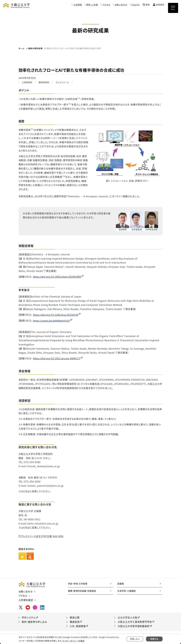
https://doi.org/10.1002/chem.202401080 (57, 276)
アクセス (106, 5)
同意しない (135, 639)
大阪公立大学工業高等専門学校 (135, 621)
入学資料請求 (26, 600)
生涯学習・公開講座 (127, 591)
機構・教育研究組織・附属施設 (82, 591)
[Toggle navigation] (173, 8)
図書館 (121, 583)
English (136, 5)
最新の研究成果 (36, 48)
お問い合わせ (121, 5)
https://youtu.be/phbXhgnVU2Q (52, 320)
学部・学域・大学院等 (78, 583)
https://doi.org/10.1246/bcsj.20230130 (56, 315)
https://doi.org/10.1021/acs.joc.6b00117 (57, 358)
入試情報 (77, 5)
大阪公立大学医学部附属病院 (134, 626)
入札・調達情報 (78, 626)
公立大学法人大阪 (128, 617)
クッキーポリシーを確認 (73, 641)
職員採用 (75, 621)
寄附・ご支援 (92, 5)
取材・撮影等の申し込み (34, 621)
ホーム (22, 48)
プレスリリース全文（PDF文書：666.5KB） (43, 536)
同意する (154, 639)
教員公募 (75, 617)
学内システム (29, 617)
